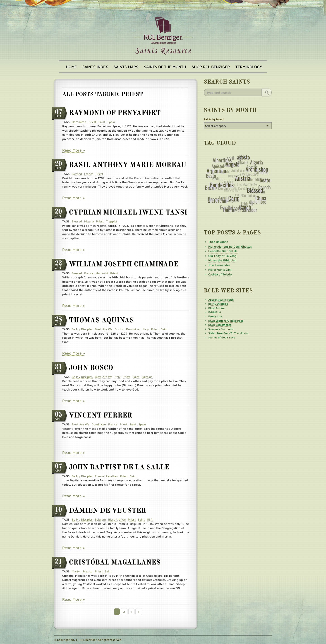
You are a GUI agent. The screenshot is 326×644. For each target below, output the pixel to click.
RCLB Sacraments (220, 325)
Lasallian (112, 476)
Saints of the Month (165, 67)
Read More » (74, 150)
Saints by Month (214, 119)
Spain (111, 122)
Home (71, 67)
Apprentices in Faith (221, 300)
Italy (146, 329)
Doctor (119, 329)
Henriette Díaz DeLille (223, 251)
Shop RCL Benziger (211, 67)
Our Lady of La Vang (222, 256)
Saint (102, 122)
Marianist (102, 273)
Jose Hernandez (219, 265)
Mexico (88, 571)
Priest (92, 122)
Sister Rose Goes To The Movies (228, 333)
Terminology (249, 67)
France (89, 174)
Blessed (77, 174)
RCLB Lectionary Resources (226, 321)
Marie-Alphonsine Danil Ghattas (230, 246)
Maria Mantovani (220, 270)
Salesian (147, 377)
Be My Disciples (82, 329)
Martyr (76, 571)
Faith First (215, 312)
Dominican (79, 122)
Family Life (215, 316)
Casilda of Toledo (220, 274)
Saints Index (95, 67)
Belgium (100, 519)
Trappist (111, 221)
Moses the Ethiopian (222, 260)
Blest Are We (104, 329)
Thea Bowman (218, 242)
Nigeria (89, 221)
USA (150, 519)
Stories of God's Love (222, 337)
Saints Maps (126, 67)
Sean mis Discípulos (221, 329)
